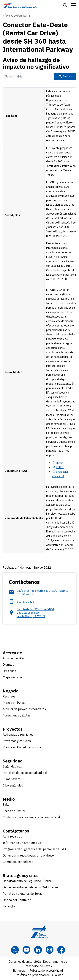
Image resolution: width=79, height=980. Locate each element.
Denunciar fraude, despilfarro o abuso (28, 855)
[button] (65, 5)
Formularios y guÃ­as (17, 715)
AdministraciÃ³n (13, 658)
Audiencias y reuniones (18, 735)
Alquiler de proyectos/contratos (24, 709)
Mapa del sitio (12, 677)
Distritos (8, 665)
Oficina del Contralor (17, 900)
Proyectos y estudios (17, 741)
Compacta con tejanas (18, 862)
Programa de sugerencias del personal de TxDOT (36, 849)
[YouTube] (26, 950)
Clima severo (12, 779)
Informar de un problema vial (23, 843)
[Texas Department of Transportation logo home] (21, 5)
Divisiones (9, 671)
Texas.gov (10, 906)
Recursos (9, 696)
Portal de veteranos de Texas (23, 894)
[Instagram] (50, 950)
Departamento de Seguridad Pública (27, 881)
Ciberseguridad (13, 785)
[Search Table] (29, 76)
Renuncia (19, 971)
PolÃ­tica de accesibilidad (46, 971)
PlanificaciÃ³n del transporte (22, 747)
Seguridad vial (12, 766)
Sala (6, 805)
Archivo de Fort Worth (17, 16)
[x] (15, 950)
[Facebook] (61, 950)
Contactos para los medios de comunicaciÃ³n (33, 817)
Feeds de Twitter (14, 811)
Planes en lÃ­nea (14, 703)
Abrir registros (12, 836)
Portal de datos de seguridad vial (25, 773)
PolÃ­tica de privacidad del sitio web (40, 975)
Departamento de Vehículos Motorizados (31, 887)
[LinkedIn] (38, 950)
